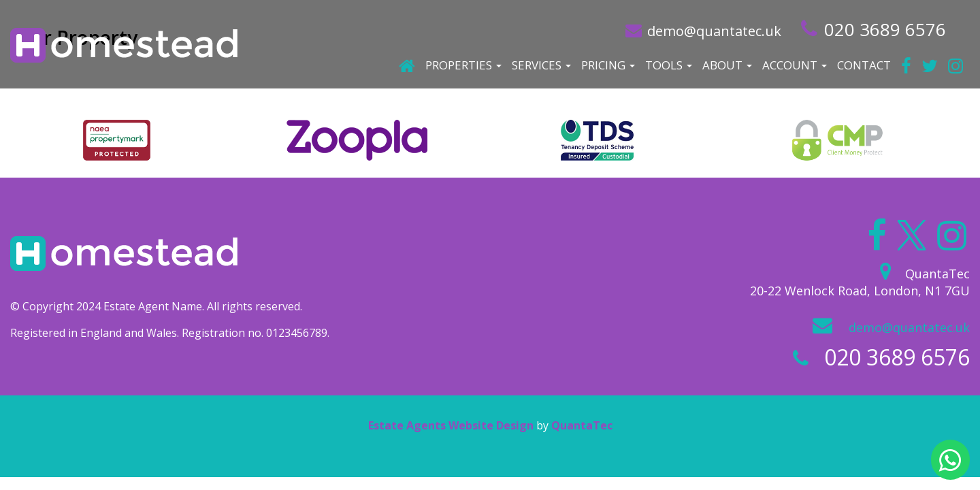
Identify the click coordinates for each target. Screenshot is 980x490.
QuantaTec (582, 425)
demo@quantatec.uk (714, 31)
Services (541, 65)
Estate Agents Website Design (451, 425)
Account (795, 65)
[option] (117, 140)
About (727, 65)
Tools (669, 65)
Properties (463, 65)
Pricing (608, 65)
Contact (864, 65)
